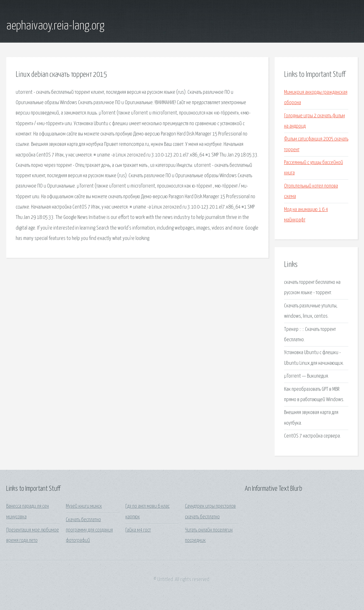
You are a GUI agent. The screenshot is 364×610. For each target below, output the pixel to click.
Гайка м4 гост (138, 530)
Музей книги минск (84, 506)
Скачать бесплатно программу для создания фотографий (89, 530)
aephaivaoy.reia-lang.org (55, 26)
